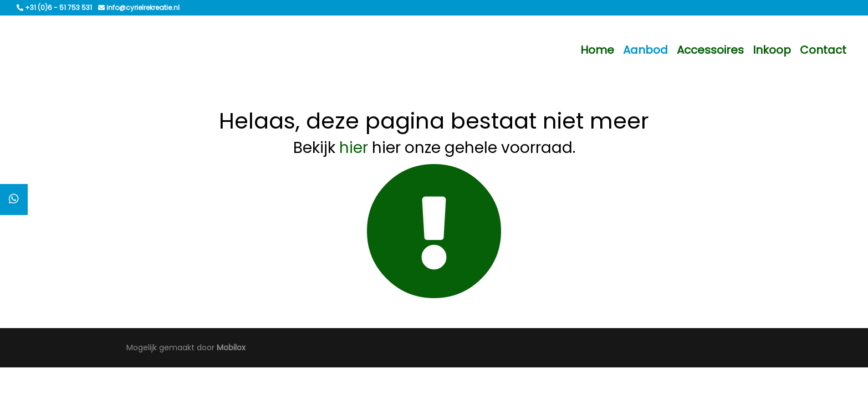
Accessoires (710, 50)
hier (354, 148)
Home (597, 50)
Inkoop (772, 50)
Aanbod (645, 50)
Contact (823, 50)
